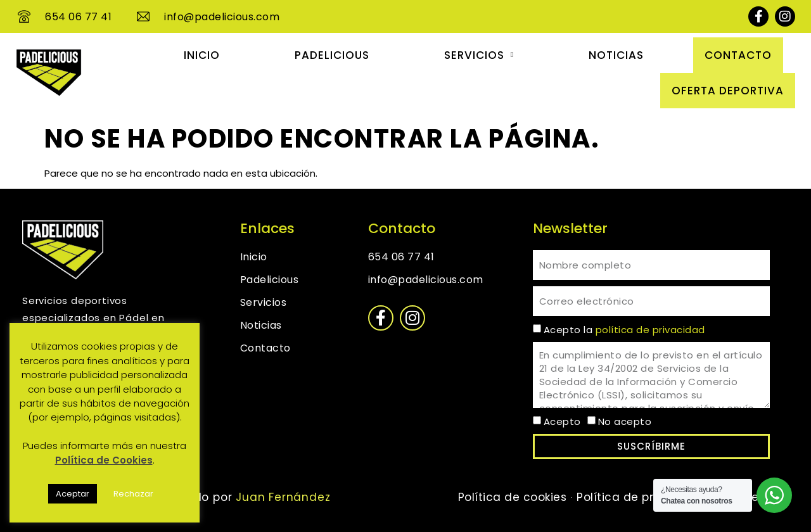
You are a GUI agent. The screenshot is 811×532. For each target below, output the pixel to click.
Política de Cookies (104, 460)
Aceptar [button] (73, 494)
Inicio (202, 55)
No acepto (625, 421)
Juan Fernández (281, 497)
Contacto (738, 55)
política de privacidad (650, 330)
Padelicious (332, 55)
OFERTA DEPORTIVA (728, 91)
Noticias (616, 55)
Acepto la (624, 330)
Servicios (479, 55)
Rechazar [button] (133, 494)
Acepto (562, 421)
